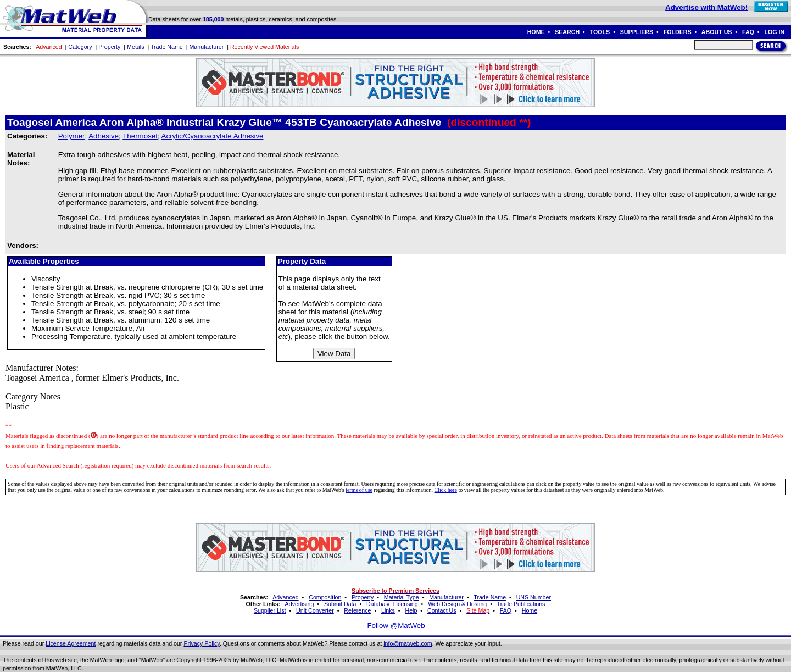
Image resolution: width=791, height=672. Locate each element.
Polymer (72, 136)
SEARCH (567, 32)
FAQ (748, 32)
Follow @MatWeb (396, 626)
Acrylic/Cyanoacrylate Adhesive (213, 136)
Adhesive (104, 136)
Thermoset (140, 136)
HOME (536, 32)
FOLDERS (678, 32)
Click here (446, 490)
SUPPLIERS (637, 32)
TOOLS (600, 32)
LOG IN (774, 32)
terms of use (359, 490)
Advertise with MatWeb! (706, 7)
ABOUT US (717, 32)
